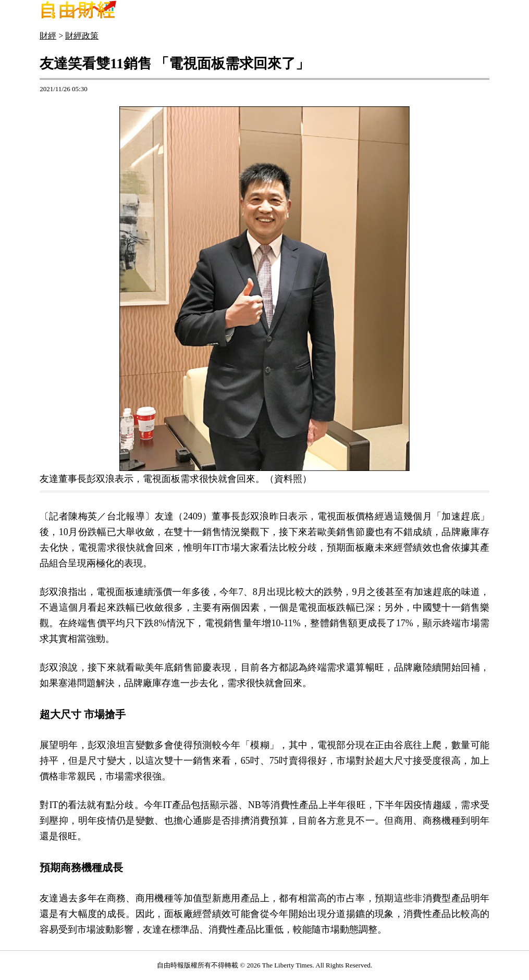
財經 (48, 36)
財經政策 (82, 36)
